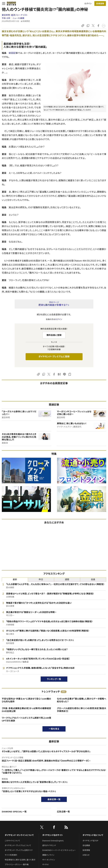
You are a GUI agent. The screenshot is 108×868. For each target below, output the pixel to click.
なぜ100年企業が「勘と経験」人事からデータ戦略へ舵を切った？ (82, 700)
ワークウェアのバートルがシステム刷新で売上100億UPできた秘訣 (26, 719)
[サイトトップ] (11, 4)
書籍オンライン (48, 855)
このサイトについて (12, 841)
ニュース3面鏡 (18, 18)
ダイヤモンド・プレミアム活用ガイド (19, 850)
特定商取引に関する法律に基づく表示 (20, 860)
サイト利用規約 (11, 855)
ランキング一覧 (54, 679)
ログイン (88, 4)
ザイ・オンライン (49, 860)
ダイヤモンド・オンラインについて (19, 835)
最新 (15, 579)
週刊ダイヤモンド (49, 845)
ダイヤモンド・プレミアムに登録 (54, 357)
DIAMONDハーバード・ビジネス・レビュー (59, 850)
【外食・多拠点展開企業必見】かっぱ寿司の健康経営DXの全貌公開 (26, 710)
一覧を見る (54, 729)
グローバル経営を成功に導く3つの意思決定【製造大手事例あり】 (82, 710)
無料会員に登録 (54, 335)
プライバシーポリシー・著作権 (17, 865)
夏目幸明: (15, 15)
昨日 (41, 579)
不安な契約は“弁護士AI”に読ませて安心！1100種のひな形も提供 (26, 700)
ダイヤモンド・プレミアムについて (18, 845)
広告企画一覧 (63, 812)
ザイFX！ (46, 865)
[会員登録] (100, 4)
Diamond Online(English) (53, 841)
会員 (93, 579)
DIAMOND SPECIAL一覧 (14, 812)
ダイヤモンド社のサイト (53, 835)
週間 (67, 579)
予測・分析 (6, 18)
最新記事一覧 (54, 799)
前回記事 (13, 53)
